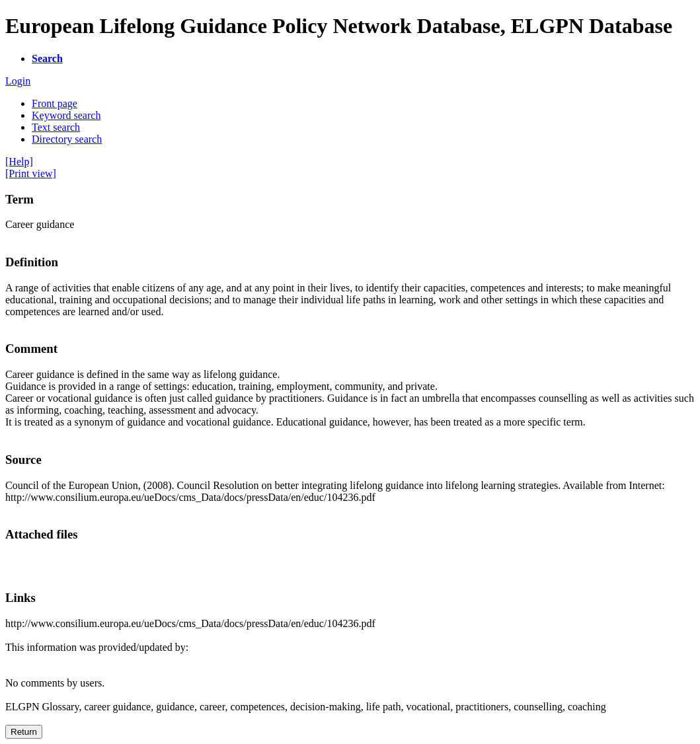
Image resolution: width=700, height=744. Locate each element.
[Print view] (31, 173)
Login (18, 81)
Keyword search (66, 115)
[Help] (19, 162)
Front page (55, 103)
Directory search (67, 139)
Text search (56, 127)
